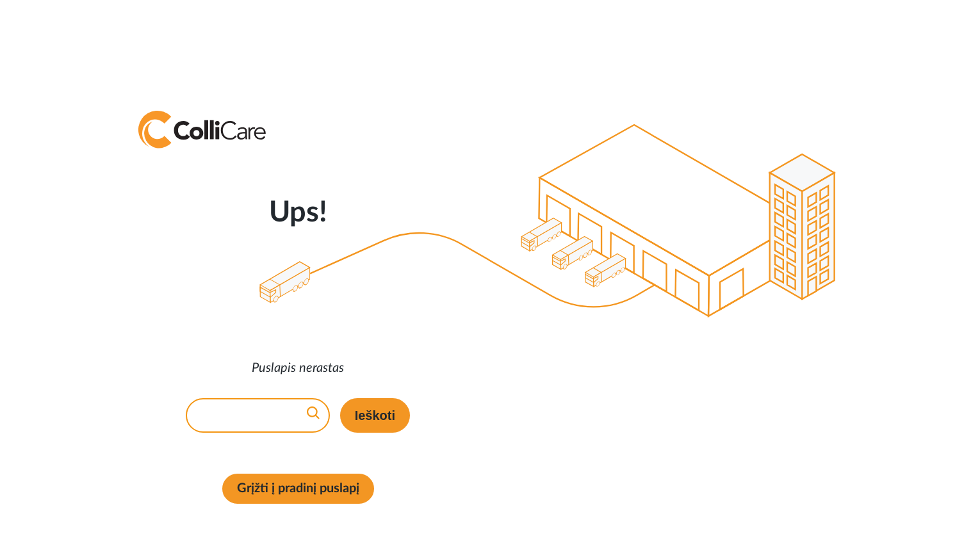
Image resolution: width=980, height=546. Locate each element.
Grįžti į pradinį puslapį (298, 488)
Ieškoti (375, 415)
